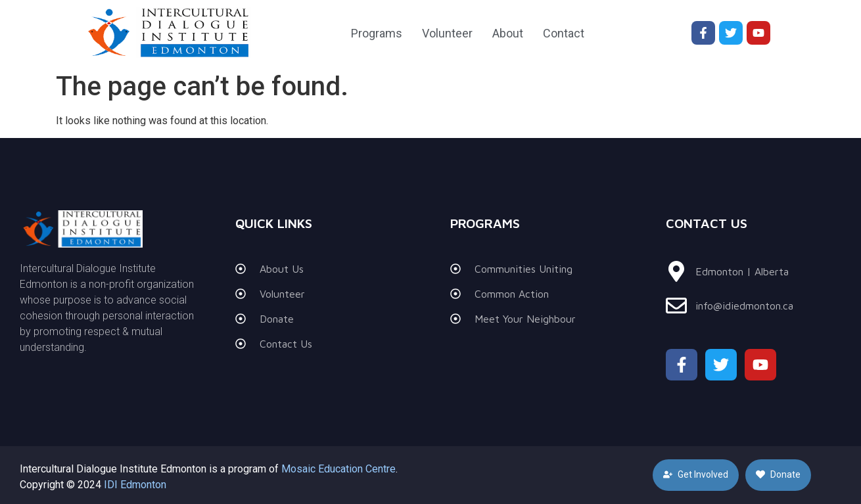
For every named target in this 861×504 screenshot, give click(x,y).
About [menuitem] (508, 33)
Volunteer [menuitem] (447, 33)
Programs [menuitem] (377, 33)
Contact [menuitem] (564, 33)
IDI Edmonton (135, 485)
